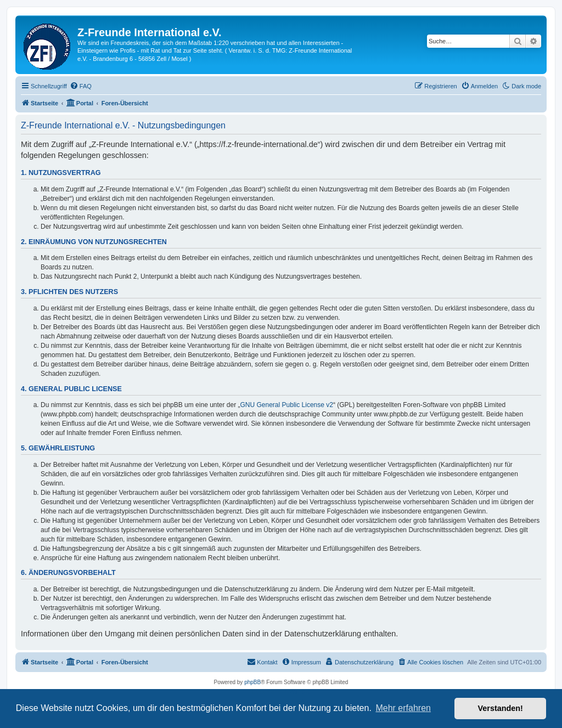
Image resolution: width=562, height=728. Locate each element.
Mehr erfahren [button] (403, 708)
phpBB (252, 682)
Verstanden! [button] (501, 708)
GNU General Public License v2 (287, 405)
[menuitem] (81, 86)
